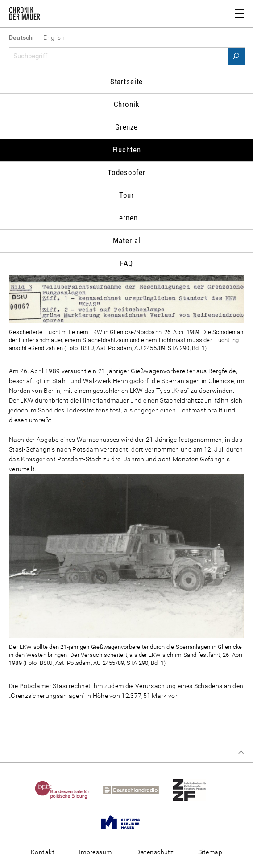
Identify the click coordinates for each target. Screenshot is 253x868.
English (54, 37)
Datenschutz (155, 852)
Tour (126, 195)
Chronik (127, 104)
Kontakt (43, 852)
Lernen (126, 218)
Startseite (127, 82)
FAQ (127, 263)
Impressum (95, 852)
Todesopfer (126, 172)
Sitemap (210, 852)
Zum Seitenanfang (241, 752)
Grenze (126, 127)
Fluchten (127, 150)
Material (127, 240)
